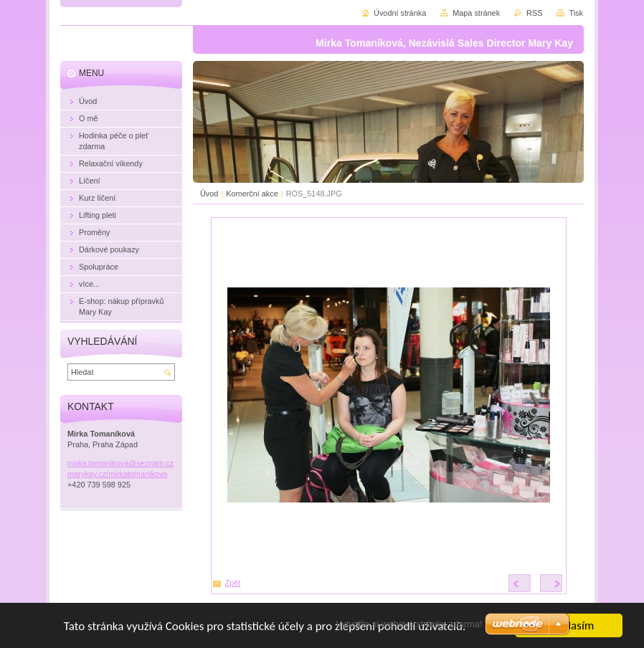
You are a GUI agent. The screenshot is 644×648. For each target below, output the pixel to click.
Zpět (233, 583)
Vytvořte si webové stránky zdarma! (409, 624)
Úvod (209, 194)
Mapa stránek (476, 13)
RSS (534, 13)
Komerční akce (252, 194)
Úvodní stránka (400, 13)
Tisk (576, 13)
